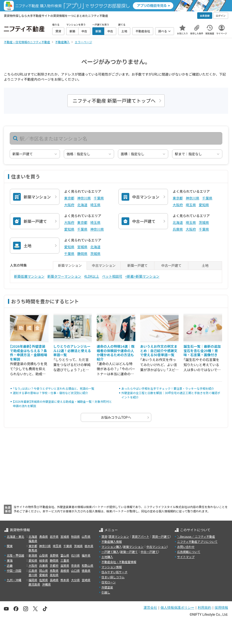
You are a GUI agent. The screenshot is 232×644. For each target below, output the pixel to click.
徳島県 (86, 570)
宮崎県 (86, 580)
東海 (10, 560)
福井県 (86, 555)
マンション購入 (112, 547)
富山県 (65, 555)
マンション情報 (112, 567)
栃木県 (89, 546)
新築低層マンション (29, 276)
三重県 (65, 560)
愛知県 (204, 205)
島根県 (65, 570)
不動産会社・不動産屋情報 (119, 562)
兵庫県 (178, 229)
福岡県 (33, 580)
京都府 (54, 565)
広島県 (33, 570)
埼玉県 (95, 205)
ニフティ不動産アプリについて (197, 541)
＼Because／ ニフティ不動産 (196, 536)
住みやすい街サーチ (115, 572)
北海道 (82, 205)
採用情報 (221, 608)
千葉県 (99, 198)
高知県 (54, 575)
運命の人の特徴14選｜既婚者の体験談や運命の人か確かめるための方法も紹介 (116, 353)
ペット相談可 (112, 276)
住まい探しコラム (113, 577)
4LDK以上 (92, 276)
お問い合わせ (186, 547)
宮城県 (82, 247)
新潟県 (33, 555)
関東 (10, 546)
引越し (106, 592)
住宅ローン (109, 582)
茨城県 (204, 222)
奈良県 (75, 565)
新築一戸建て (129, 552)
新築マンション (133, 547)
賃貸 (104, 536)
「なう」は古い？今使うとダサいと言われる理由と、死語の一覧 (54, 388)
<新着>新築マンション (142, 276)
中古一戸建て (149, 552)
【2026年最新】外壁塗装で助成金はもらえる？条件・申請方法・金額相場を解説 (29, 353)
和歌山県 (87, 565)
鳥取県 (54, 570)
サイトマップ (186, 557)
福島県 (33, 541)
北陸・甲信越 (15, 555)
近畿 (10, 565)
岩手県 (54, 536)
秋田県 (75, 536)
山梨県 (43, 555)
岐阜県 (43, 560)
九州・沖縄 (14, 580)
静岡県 (82, 254)
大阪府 (69, 205)
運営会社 (150, 608)
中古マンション (157, 547)
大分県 (75, 580)
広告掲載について (189, 552)
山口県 (75, 570)
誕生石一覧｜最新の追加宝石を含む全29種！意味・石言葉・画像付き (202, 350)
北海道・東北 (15, 536)
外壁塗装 (107, 587)
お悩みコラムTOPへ (116, 417)
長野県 (54, 555)
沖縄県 (46, 584)
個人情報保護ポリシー (177, 608)
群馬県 (33, 550)
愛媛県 (43, 575)
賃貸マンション (119, 536)
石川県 (75, 555)
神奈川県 (84, 198)
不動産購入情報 (112, 541)
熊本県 (65, 580)
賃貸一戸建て (161, 536)
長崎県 (54, 580)
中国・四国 (14, 570)
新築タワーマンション (64, 276)
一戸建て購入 (110, 552)
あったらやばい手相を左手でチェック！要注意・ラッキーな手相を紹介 (168, 388)
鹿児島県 (34, 584)
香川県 (33, 575)
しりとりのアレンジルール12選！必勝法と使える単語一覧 (72, 350)
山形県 (86, 536)
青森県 (43, 536)
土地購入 (107, 557)
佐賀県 (43, 580)
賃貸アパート (141, 536)
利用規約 (204, 608)
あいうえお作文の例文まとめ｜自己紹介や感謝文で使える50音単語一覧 (159, 350)
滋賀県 (65, 565)
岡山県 (43, 570)
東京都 (69, 198)
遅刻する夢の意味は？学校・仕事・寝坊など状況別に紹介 (51, 393)
